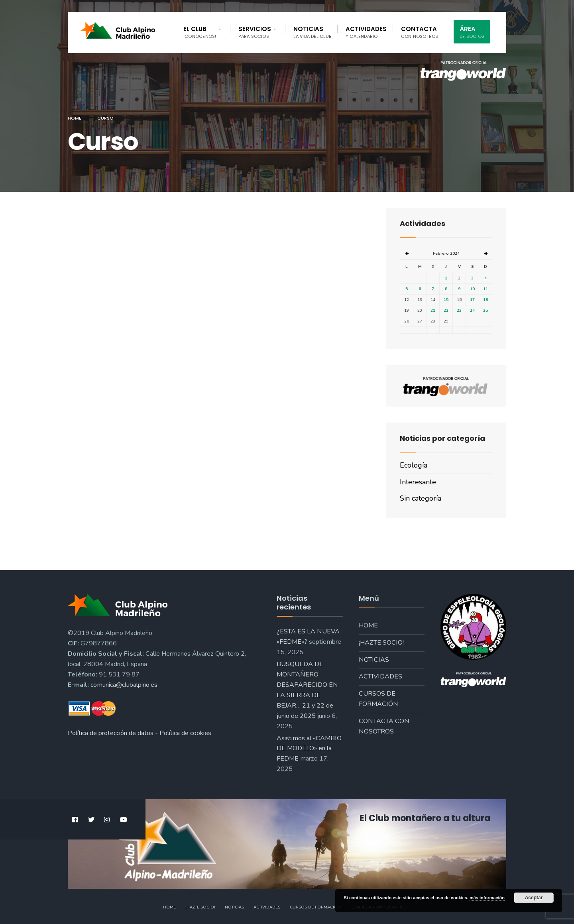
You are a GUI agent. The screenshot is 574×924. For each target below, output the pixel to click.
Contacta (420, 32)
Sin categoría (421, 498)
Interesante (418, 482)
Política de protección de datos (111, 733)
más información (487, 898)
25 (486, 311)
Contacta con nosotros (384, 726)
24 (472, 311)
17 (472, 300)
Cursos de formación (378, 699)
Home (75, 118)
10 (472, 289)
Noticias (312, 32)
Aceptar (534, 898)
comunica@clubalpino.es (124, 685)
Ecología (414, 465)
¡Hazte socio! (381, 643)
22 (446, 311)
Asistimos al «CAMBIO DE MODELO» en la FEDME (309, 749)
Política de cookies (185, 733)
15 (446, 300)
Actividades (366, 32)
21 (433, 311)
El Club (200, 32)
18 (486, 300)
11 (486, 289)
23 (459, 311)
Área (472, 32)
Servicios (255, 32)
